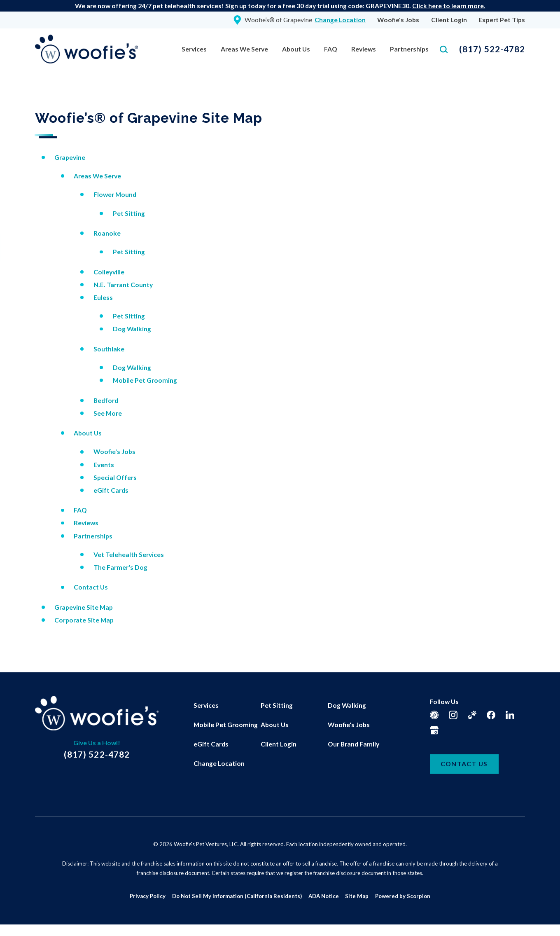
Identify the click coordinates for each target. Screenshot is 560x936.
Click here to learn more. (449, 6)
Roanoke (107, 233)
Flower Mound (115, 194)
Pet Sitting (129, 213)
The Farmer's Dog (120, 567)
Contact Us (91, 587)
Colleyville (109, 272)
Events (104, 464)
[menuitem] (194, 49)
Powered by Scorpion (403, 896)
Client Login (449, 20)
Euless (103, 297)
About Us (296, 49)
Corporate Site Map (84, 620)
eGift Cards (111, 490)
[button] (17, 919)
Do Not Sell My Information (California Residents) (237, 896)
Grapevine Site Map (84, 607)
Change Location (219, 763)
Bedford (106, 400)
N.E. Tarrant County (123, 284)
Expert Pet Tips (502, 20)
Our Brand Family (353, 744)
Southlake (109, 349)
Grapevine (70, 157)
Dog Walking (132, 329)
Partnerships (409, 49)
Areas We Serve (244, 49)
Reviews (364, 49)
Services (194, 49)
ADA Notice (324, 896)
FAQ (331, 49)
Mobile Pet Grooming (145, 380)
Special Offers (115, 477)
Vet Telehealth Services (129, 554)
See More (108, 413)
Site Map (357, 896)
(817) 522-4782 (492, 49)
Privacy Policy (148, 896)
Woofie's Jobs (398, 20)
